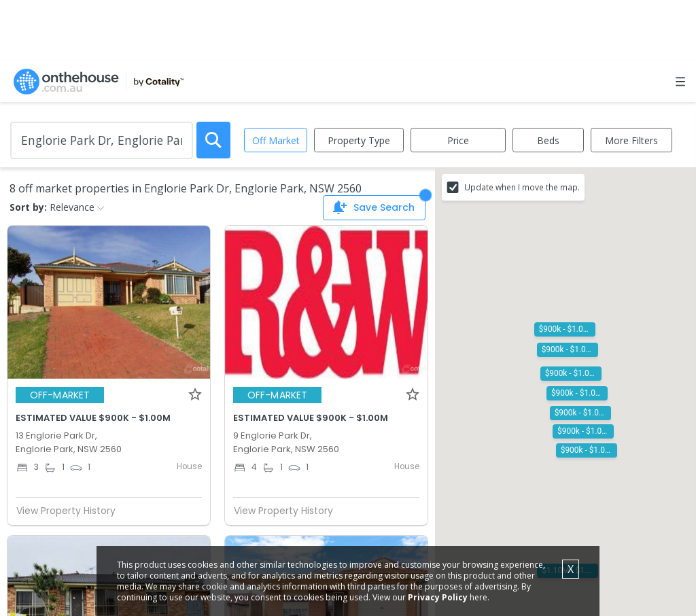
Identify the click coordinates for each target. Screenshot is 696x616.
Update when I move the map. (522, 187)
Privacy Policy (438, 597)
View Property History (71, 511)
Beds (548, 140)
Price (458, 140)
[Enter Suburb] (102, 140)
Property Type (359, 140)
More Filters (631, 140)
